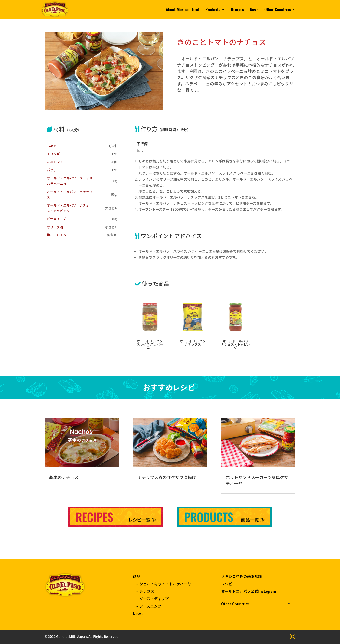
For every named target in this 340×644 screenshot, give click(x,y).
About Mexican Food (183, 10)
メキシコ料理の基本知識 (242, 576)
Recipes (237, 10)
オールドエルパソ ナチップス (193, 343)
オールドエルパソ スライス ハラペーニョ (150, 344)
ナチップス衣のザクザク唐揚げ (167, 477)
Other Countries (278, 10)
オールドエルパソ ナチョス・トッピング (235, 344)
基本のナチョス (64, 477)
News (254, 10)
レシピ (227, 584)
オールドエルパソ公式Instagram (249, 591)
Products (213, 10)
